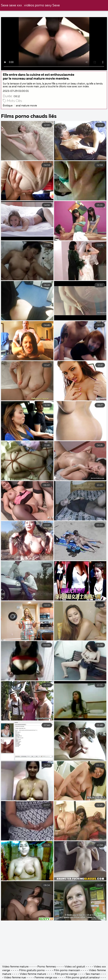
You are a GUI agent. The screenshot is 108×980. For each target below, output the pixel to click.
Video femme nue (15, 978)
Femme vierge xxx (46, 978)
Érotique (8, 106)
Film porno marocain (67, 970)
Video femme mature (15, 967)
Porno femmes (46, 967)
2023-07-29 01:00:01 (16, 91)
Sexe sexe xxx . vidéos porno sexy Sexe (30, 5)
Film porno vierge (66, 974)
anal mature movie (26, 106)
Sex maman (93, 974)
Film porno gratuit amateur (83, 978)
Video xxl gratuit (75, 967)
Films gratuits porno (32, 970)
